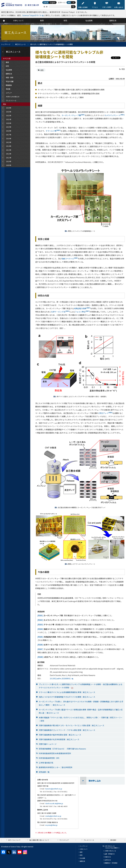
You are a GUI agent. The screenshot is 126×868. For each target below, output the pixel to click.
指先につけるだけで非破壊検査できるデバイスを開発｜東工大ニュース (67, 697)
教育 (81, 852)
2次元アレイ (105, 413)
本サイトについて (14, 840)
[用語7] (40, 649)
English (53, 2)
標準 (69, 2)
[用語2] (40, 620)
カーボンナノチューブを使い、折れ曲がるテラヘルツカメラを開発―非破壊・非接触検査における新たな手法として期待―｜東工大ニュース (81, 703)
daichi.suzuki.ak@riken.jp (54, 803)
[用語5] (40, 637)
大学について (84, 849)
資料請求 (113, 840)
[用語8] (40, 657)
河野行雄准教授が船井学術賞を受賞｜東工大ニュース (60, 735)
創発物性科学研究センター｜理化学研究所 (56, 767)
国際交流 (82, 861)
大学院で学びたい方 (110, 851)
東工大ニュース (20, 44)
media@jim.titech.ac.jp (53, 816)
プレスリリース (89, 840)
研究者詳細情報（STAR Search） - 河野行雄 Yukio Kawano (62, 749)
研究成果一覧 (44, 772)
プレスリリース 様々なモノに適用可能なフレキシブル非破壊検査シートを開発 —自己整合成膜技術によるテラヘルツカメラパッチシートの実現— (81, 686)
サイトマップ (64, 840)
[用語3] (40, 625)
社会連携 (82, 858)
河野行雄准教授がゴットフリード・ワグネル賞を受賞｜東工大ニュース (67, 730)
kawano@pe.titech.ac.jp (54, 789)
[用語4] (40, 629)
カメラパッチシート (115, 115)
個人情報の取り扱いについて (39, 840)
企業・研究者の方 (109, 854)
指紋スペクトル (70, 259)
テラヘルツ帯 (53, 131)
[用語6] (40, 645)
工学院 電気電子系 (46, 763)
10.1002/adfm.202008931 (60, 678)
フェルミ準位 (82, 312)
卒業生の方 (108, 857)
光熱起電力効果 (82, 308)
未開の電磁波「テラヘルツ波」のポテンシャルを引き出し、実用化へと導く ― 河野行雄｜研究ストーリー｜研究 (81, 719)
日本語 (46, 2)
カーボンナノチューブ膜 (73, 115)
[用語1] (40, 615)
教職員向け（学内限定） (111, 863)
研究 (42, 70)
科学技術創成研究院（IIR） (50, 758)
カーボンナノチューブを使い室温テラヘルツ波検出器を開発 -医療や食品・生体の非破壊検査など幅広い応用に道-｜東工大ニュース (81, 711)
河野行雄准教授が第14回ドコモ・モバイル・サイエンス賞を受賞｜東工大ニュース (72, 725)
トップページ (6, 44)
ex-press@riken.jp (51, 825)
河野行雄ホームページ (48, 744)
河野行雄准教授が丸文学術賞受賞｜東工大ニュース (59, 739)
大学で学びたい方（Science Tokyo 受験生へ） (112, 847)
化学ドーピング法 (60, 312)
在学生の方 (108, 860)
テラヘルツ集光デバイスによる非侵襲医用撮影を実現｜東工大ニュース (67, 692)
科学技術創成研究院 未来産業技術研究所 (55, 753)
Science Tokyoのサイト (32, 15)
